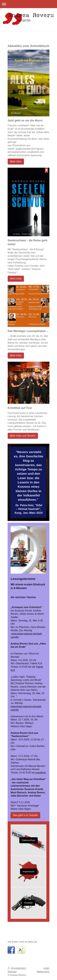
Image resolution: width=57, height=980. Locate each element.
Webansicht (43, 972)
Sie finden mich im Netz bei (22, 942)
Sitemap (12, 972)
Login (46, 968)
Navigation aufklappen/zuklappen (28, 4)
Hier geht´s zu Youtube (25, 815)
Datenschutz (28, 840)
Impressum (28, 872)
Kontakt (28, 903)
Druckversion (17, 968)
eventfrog (41, 773)
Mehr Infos (16, 161)
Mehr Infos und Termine (23, 436)
